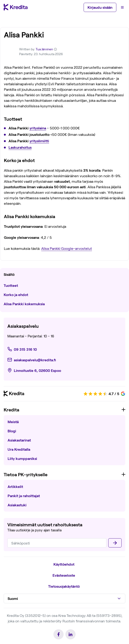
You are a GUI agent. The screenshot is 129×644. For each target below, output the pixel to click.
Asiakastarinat (19, 440)
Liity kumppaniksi (22, 458)
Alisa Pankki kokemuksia (24, 304)
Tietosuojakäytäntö (64, 586)
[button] (64, 598)
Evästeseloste (64, 575)
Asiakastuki (17, 505)
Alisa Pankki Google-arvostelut (67, 248)
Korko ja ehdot (16, 295)
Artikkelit (15, 486)
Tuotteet (11, 285)
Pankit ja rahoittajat (24, 496)
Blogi (12, 431)
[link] (23, 349)
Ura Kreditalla (19, 449)
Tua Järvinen (44, 49)
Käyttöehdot (64, 564)
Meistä (13, 422)
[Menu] (122, 7)
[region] (64, 436)
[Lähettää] (115, 543)
